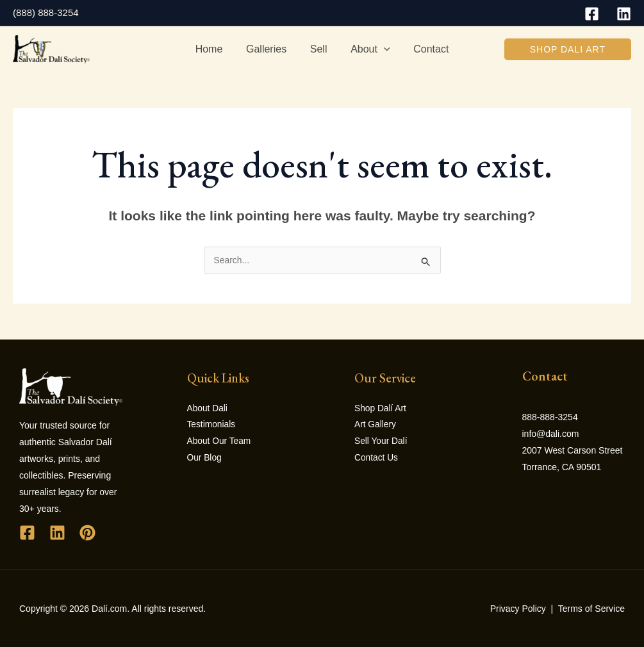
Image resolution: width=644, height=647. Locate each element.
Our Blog (205, 459)
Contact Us (376, 459)
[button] (568, 49)
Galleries (269, 49)
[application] (381, 49)
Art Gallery (376, 425)
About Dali (208, 409)
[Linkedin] (624, 14)
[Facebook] (592, 14)
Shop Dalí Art (381, 409)
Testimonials (212, 425)
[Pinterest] (87, 533)
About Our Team (220, 442)
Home (215, 49)
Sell (319, 49)
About (367, 49)
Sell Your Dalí (381, 442)
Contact (425, 49)
